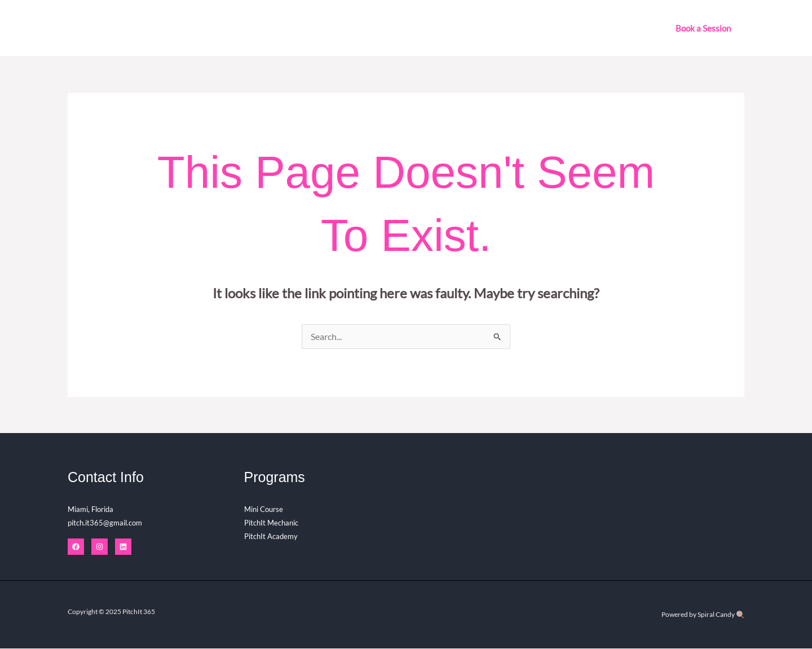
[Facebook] (76, 547)
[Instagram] (100, 547)
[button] (703, 28)
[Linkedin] (123, 547)
